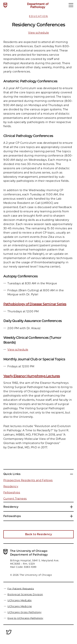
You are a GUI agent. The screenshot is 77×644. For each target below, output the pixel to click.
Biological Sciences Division (25, 594)
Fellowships (12, 493)
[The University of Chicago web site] (5, 5)
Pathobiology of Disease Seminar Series (35, 304)
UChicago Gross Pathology (24, 612)
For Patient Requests (21, 588)
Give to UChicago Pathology (25, 618)
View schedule (38, 33)
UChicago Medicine (20, 606)
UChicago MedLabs (19, 600)
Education (38, 16)
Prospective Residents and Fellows (28, 480)
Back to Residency (38, 534)
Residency (11, 486)
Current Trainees (15, 499)
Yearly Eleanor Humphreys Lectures (32, 376)
